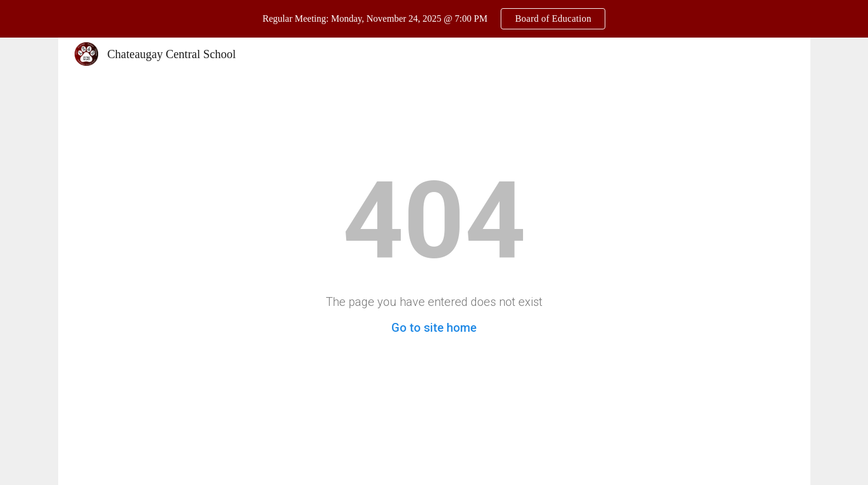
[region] (434, 19)
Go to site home (434, 328)
